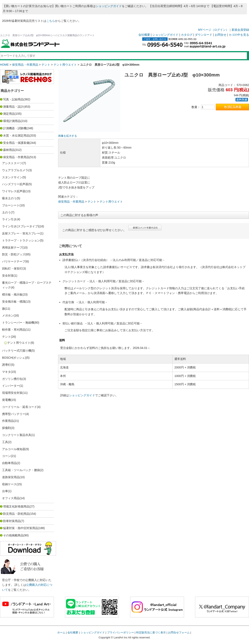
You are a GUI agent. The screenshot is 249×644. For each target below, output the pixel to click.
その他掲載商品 (13, 535)
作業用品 (8, 421)
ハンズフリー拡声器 (15, 184)
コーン (6, 456)
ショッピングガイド (109, 6)
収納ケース (9, 484)
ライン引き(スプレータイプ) (20, 226)
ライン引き (9, 219)
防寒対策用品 (12, 521)
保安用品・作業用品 (25, 65)
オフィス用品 (11, 498)
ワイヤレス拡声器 (14, 191)
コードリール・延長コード (20, 407)
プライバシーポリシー (121, 632)
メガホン (8, 315)
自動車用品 (9, 463)
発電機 (6, 400)
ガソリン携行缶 (12, 379)
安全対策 (8, 276)
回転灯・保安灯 (12, 268)
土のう (6, 212)
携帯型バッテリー (14, 414)
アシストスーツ (12, 163)
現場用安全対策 (12, 393)
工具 (5, 442)
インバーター (11, 386)
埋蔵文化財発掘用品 (16, 506)
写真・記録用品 (13, 99)
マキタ (6, 372)
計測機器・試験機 (15, 128)
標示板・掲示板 (12, 294)
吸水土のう (9, 198)
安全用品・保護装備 (16, 143)
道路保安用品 (11, 477)
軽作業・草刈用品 (14, 330)
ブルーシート (11, 205)
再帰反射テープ (12, 248)
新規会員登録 (240, 30)
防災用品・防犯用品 (16, 514)
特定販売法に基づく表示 (151, 632)
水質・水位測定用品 (16, 135)
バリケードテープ (14, 261)
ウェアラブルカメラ (15, 170)
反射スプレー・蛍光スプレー (21, 233)
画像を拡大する (68, 136)
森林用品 (9, 150)
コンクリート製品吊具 (17, 435)
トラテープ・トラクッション (21, 240)
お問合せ (221, 35)
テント (46, 65)
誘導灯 (6, 365)
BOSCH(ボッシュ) (14, 358)
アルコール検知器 (14, 449)
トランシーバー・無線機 (18, 323)
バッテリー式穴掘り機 (17, 351)
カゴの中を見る (239, 35)
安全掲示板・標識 (14, 302)
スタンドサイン (12, 177)
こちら (51, 21)
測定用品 (9, 114)
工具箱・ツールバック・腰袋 (21, 470)
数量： (196, 107)
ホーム (61, 632)
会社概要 (144, 35)
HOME (4, 65)
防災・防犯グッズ (14, 254)
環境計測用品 (12, 121)
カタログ (187, 35)
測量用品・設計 (13, 107)
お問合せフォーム (179, 632)
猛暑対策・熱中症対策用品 (21, 528)
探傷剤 (6, 428)
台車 (5, 491)
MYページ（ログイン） (213, 30)
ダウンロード (204, 35)
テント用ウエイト (65, 65)
